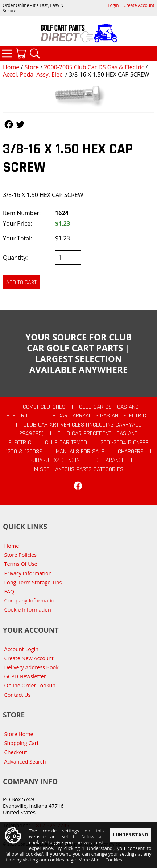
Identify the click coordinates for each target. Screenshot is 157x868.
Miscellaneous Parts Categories (79, 469)
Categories (7, 53)
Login (113, 5)
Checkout (16, 752)
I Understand (130, 836)
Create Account (139, 5)
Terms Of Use (21, 564)
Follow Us (9, 124)
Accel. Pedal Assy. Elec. (33, 74)
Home (11, 67)
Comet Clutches (44, 407)
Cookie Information (28, 610)
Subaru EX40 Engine (56, 460)
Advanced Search (25, 762)
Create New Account (29, 658)
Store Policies (20, 555)
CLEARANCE (111, 460)
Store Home (19, 734)
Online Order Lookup (30, 685)
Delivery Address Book (32, 667)
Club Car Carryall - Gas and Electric (95, 416)
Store (32, 67)
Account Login (22, 649)
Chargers (131, 452)
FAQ (9, 591)
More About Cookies (100, 861)
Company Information (31, 600)
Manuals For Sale (80, 452)
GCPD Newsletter (25, 676)
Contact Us (18, 695)
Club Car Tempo (66, 443)
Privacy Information (28, 573)
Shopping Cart (22, 743)
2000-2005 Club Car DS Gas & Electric (94, 67)
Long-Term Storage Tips (33, 582)
